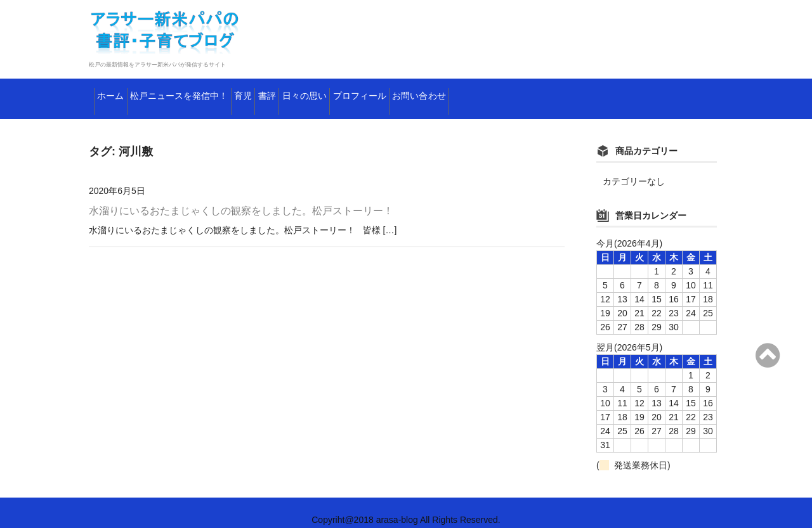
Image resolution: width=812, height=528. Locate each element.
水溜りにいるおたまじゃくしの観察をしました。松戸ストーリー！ (241, 197)
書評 (362, 92)
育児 (314, 92)
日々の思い (424, 92)
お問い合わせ (599, 92)
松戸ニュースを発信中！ (219, 92)
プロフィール (509, 92)
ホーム (118, 92)
